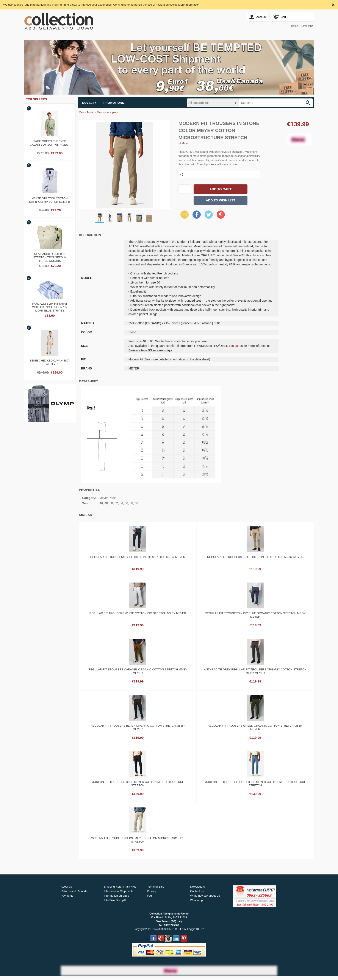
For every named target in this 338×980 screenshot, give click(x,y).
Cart (283, 17)
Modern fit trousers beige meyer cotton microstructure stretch (138, 840)
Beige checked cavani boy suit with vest (50, 362)
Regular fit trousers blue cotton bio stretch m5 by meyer (138, 557)
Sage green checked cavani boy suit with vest (50, 143)
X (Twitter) (209, 216)
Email (183, 214)
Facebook (197, 214)
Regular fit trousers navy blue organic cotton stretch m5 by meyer (255, 615)
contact (234, 346)
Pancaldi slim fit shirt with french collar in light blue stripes (50, 307)
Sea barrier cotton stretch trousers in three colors (50, 257)
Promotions (114, 103)
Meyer (185, 143)
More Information (189, 5)
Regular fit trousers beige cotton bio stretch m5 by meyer (255, 557)
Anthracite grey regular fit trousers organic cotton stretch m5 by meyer (255, 671)
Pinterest (221, 214)
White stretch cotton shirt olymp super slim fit (50, 200)
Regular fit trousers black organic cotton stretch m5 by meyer (138, 727)
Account (261, 17)
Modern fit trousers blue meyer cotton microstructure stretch (138, 784)
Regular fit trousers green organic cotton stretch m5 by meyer (255, 727)
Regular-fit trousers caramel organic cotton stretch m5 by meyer (138, 671)
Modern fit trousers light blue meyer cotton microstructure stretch (255, 784)
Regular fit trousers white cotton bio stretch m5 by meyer (138, 613)
